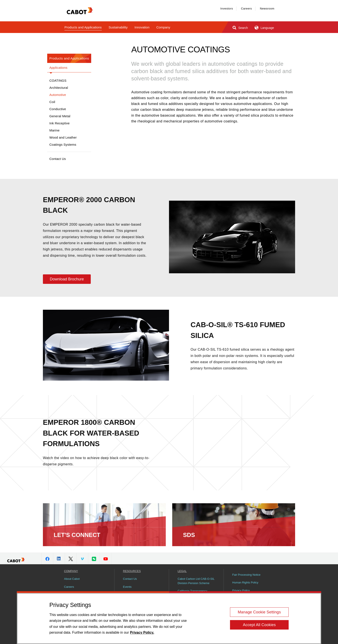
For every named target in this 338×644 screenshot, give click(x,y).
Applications (58, 68)
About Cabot (72, 579)
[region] (169, 618)
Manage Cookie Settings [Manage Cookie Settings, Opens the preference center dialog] (259, 612)
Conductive (58, 109)
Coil (52, 102)
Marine (54, 130)
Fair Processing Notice (246, 575)
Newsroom (267, 9)
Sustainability (118, 27)
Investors (227, 9)
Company (163, 27)
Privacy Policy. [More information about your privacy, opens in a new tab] (142, 632)
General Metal (60, 116)
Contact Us (58, 159)
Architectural (59, 88)
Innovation (142, 27)
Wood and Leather (63, 137)
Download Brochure (67, 279)
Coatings (58, 80)
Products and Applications (83, 27)
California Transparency (192, 591)
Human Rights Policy (245, 582)
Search (240, 28)
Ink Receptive (59, 123)
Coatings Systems (63, 145)
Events (127, 587)
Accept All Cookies (259, 625)
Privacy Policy (241, 590)
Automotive (58, 95)
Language (264, 28)
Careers (246, 9)
